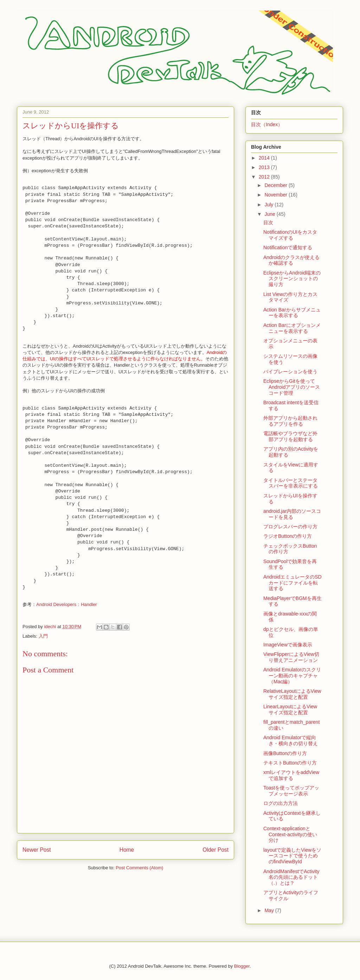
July (269, 205)
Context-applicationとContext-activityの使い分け (290, 834)
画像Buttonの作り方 (285, 753)
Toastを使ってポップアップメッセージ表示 (291, 791)
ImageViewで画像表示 (288, 645)
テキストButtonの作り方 (290, 763)
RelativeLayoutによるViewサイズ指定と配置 (292, 694)
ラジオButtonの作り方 (288, 536)
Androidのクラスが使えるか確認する (291, 260)
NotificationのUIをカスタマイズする (290, 235)
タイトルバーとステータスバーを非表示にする (291, 483)
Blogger (242, 966)
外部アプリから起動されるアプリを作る (290, 421)
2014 (265, 158)
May (270, 910)
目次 (268, 223)
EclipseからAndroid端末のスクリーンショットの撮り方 (292, 279)
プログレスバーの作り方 (290, 527)
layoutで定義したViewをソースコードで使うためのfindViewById (292, 856)
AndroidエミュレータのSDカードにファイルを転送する (292, 583)
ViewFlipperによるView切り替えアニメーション (291, 657)
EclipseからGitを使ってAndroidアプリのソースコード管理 (292, 387)
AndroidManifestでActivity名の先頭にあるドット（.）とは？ (291, 877)
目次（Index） (267, 124)
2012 (265, 177)
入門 (43, 636)
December (276, 185)
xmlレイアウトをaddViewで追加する (291, 775)
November (276, 195)
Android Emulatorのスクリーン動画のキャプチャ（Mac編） (292, 676)
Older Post (216, 850)
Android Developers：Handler (67, 604)
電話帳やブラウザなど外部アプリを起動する (290, 436)
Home (127, 850)
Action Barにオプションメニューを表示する (292, 328)
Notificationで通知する (288, 247)
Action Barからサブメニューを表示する (292, 313)
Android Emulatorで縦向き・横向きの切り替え (291, 740)
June (270, 214)
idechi (51, 627)
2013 (265, 167)
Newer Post (37, 850)
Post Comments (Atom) (139, 868)
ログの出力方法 (281, 803)
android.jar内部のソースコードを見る (292, 514)
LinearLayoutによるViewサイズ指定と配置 (290, 710)
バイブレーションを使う (290, 372)
